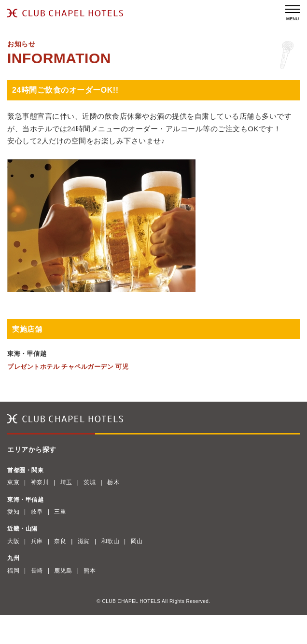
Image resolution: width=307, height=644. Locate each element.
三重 (60, 512)
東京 (13, 482)
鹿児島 (63, 571)
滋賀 (84, 541)
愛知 (13, 512)
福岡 (13, 571)
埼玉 (66, 482)
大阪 (13, 541)
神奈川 (40, 482)
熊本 (90, 571)
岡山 (137, 541)
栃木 (113, 482)
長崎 (37, 571)
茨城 (90, 482)
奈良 (60, 541)
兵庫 (37, 541)
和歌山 (111, 541)
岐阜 (37, 512)
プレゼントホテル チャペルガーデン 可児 (68, 367)
